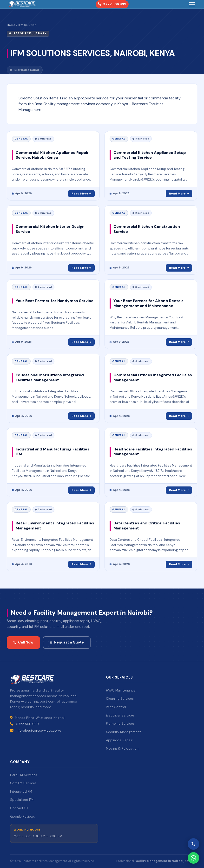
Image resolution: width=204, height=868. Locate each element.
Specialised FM (22, 800)
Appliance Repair (119, 740)
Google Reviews (23, 816)
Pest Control (116, 707)
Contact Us (19, 808)
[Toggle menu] (192, 4)
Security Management (123, 732)
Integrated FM (21, 791)
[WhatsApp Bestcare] (193, 858)
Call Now (23, 642)
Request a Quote (67, 642)
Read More (81, 194)
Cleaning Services (120, 698)
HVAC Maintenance (121, 690)
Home (11, 25)
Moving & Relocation (122, 748)
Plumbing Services (120, 723)
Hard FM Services (24, 775)
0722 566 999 (112, 4)
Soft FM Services (23, 783)
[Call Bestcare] (193, 844)
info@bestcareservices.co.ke (39, 731)
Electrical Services (120, 715)
